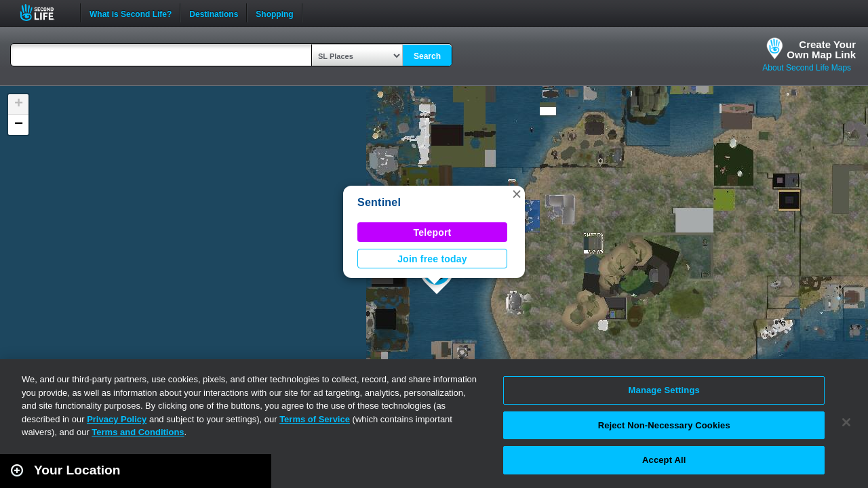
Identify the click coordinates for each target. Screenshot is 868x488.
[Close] (846, 422)
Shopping (274, 13)
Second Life (44, 13)
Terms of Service (315, 419)
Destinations (214, 13)
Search (427, 56)
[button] (517, 194)
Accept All (664, 460)
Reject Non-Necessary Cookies (664, 425)
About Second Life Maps (807, 68)
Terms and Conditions (138, 432)
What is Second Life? (131, 13)
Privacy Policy (117, 419)
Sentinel (379, 202)
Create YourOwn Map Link (821, 49)
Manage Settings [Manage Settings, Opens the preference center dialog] (664, 390)
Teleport (433, 232)
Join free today (432, 259)
